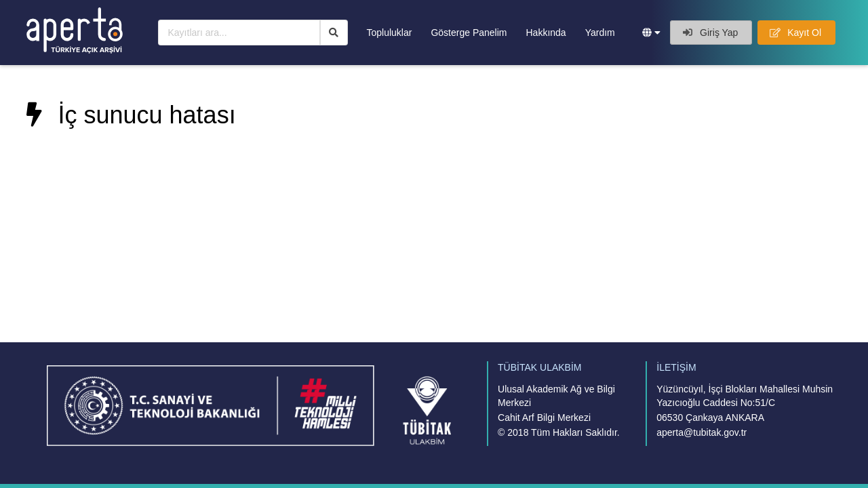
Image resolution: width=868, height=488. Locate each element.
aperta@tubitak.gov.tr (702, 432)
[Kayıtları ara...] (239, 33)
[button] (651, 33)
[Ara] (334, 33)
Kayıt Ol (795, 33)
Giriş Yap (710, 33)
